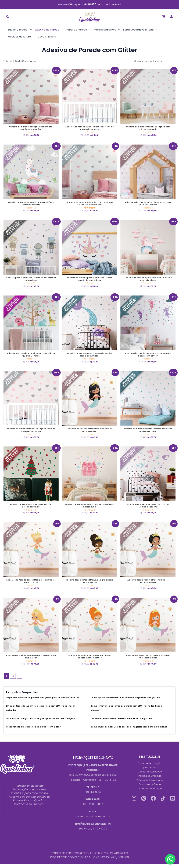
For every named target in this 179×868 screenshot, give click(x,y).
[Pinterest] (144, 803)
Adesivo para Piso (107, 30)
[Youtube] (173, 803)
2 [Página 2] (13, 680)
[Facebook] (153, 803)
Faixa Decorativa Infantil (140, 30)
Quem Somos (150, 772)
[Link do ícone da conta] (171, 17)
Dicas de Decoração (150, 768)
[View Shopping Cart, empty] (164, 17)
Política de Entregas (150, 780)
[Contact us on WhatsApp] (170, 859)
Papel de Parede (78, 30)
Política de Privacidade (150, 784)
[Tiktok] (163, 803)
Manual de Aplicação (150, 776)
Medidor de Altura (21, 37)
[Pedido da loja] (154, 61)
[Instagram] (134, 803)
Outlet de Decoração (150, 793)
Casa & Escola (48, 37)
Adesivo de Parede (49, 30)
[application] (30, 30)
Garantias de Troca (150, 789)
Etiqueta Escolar (20, 30)
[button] (8, 17)
